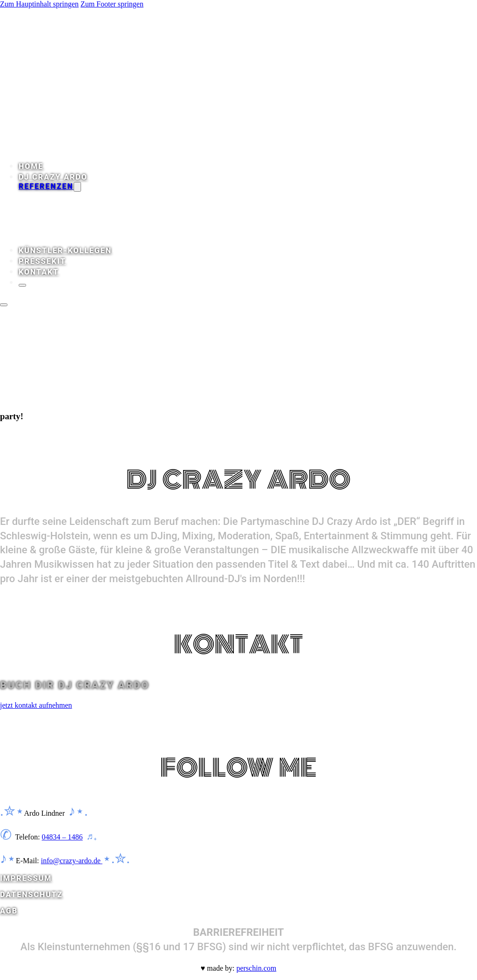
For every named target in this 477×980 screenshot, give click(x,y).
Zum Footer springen (112, 4)
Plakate (60, 223)
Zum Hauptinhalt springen (39, 4)
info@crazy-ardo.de (72, 861)
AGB (9, 911)
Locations (64, 240)
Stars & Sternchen (84, 232)
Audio (54, 205)
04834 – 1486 (62, 837)
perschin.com (256, 968)
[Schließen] (22, 285)
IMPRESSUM (26, 878)
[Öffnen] (4, 305)
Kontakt (39, 272)
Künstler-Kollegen (65, 251)
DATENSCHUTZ (31, 895)
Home (31, 166)
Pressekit (42, 261)
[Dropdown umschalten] (77, 187)
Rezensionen (69, 196)
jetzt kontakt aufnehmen (36, 705)
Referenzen (46, 186)
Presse (57, 214)
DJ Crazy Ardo (53, 177)
